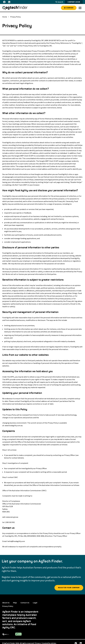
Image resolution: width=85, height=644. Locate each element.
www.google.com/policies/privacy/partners (21, 177)
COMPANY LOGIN (74, 2)
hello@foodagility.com (16, 541)
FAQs (15, 603)
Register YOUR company (69, 588)
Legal (35, 603)
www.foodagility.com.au (14, 426)
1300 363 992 (10, 522)
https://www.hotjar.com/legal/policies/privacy (47, 180)
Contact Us (25, 603)
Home (5, 17)
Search (59, 2)
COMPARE (69, 8)
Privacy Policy (8, 606)
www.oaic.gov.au (63, 442)
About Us (6, 603)
